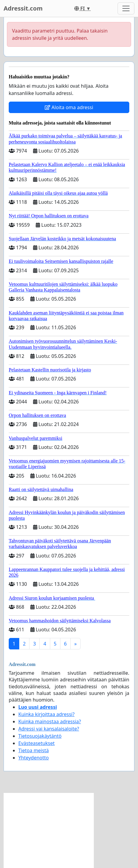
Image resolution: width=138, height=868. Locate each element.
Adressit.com (23, 8)
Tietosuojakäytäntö (40, 736)
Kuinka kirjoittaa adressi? (46, 714)
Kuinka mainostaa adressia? (50, 721)
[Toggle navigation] (126, 8)
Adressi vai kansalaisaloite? (49, 729)
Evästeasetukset (37, 743)
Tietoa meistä (34, 750)
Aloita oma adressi (69, 107)
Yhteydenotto (34, 758)
